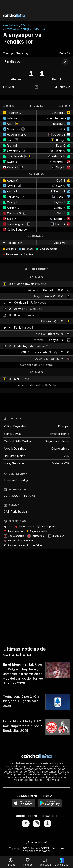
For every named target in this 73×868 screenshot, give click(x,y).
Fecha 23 (65, 53)
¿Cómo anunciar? (36, 842)
